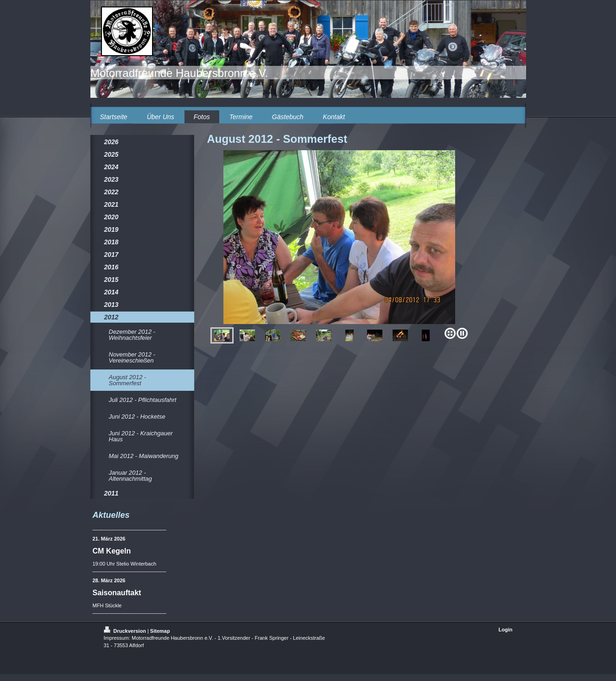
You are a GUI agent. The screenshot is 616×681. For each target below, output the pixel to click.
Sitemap (160, 631)
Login (506, 630)
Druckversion (126, 631)
